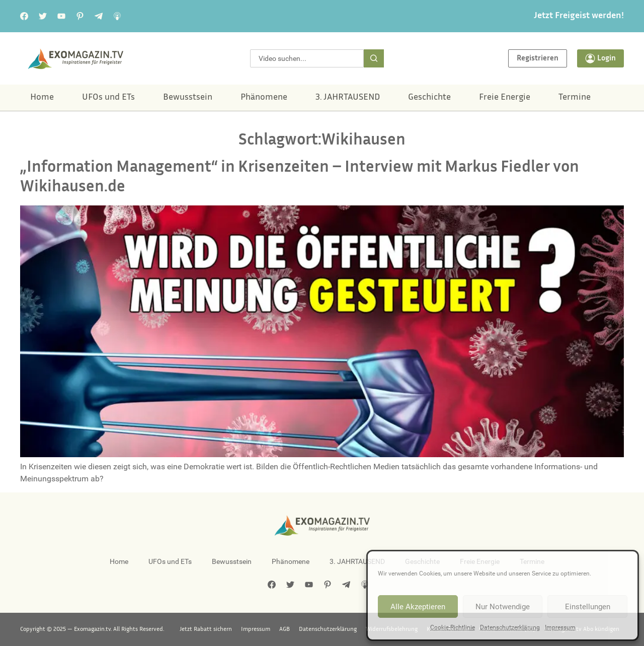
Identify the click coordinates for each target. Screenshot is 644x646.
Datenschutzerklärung (510, 627)
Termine (575, 98)
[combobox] (307, 58)
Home (42, 98)
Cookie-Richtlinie (453, 627)
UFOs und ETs (108, 98)
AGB (285, 629)
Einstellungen (588, 607)
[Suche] (374, 58)
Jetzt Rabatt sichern (206, 629)
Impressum (560, 627)
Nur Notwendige (503, 607)
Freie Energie (505, 98)
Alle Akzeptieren (418, 607)
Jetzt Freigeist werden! (579, 16)
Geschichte (429, 98)
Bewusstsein (188, 98)
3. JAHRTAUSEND (348, 98)
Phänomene (264, 98)
